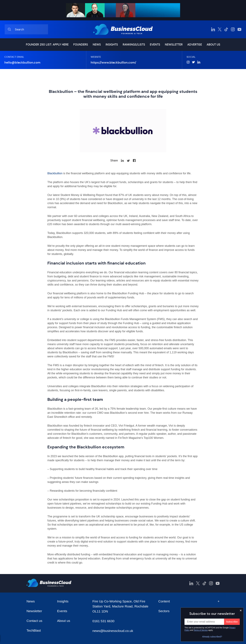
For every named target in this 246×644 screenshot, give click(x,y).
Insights (112, 45)
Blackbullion (55, 173)
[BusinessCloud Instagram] (233, 29)
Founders (81, 45)
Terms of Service (201, 630)
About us (213, 45)
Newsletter (174, 45)
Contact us (34, 621)
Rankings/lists (134, 45)
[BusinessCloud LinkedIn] (213, 29)
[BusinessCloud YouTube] (239, 29)
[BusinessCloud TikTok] (226, 29)
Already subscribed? (212, 637)
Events (155, 45)
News (97, 45)
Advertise (195, 45)
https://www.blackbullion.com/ (113, 63)
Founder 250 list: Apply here (47, 45)
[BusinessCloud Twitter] (220, 29)
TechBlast (34, 630)
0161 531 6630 (103, 621)
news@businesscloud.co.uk (113, 631)
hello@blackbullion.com (22, 63)
